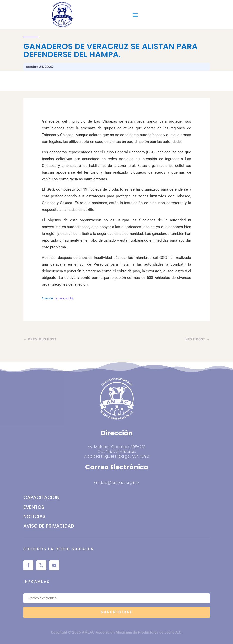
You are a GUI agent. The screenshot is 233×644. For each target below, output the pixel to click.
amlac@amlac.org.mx (117, 482)
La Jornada (64, 298)
